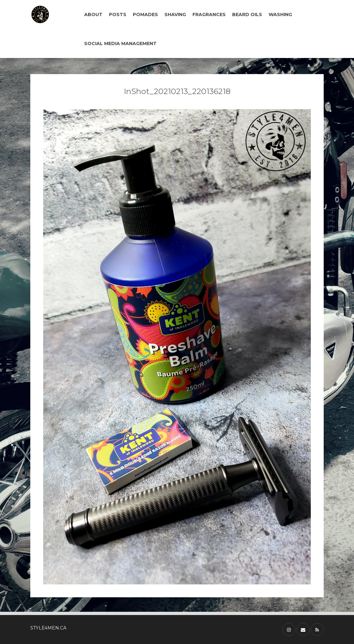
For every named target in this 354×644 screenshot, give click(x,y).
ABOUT (93, 14)
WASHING (280, 14)
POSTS (118, 14)
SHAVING (175, 14)
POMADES (145, 14)
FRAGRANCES (209, 14)
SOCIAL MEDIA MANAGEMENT (120, 43)
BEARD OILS (247, 14)
